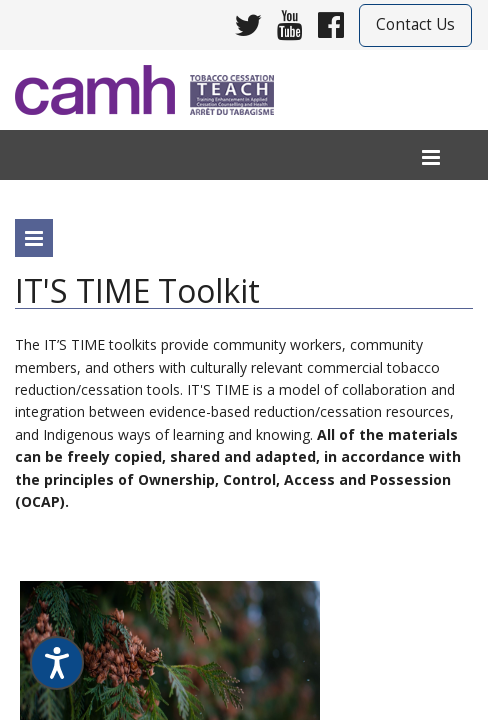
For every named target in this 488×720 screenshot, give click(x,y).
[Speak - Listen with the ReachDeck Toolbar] (57, 663)
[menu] (431, 158)
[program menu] (34, 238)
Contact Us (415, 24)
